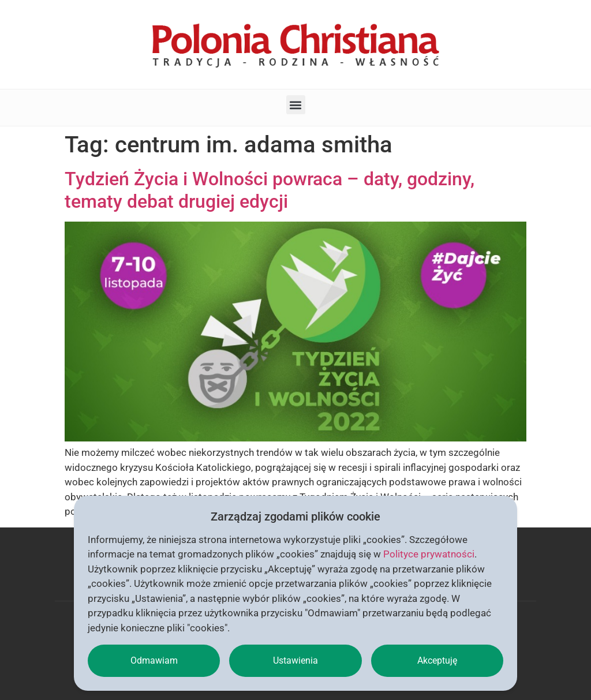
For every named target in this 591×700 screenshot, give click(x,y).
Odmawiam (154, 660)
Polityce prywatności (429, 554)
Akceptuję (437, 660)
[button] (296, 105)
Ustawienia (295, 660)
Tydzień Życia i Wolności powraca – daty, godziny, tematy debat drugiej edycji (270, 190)
